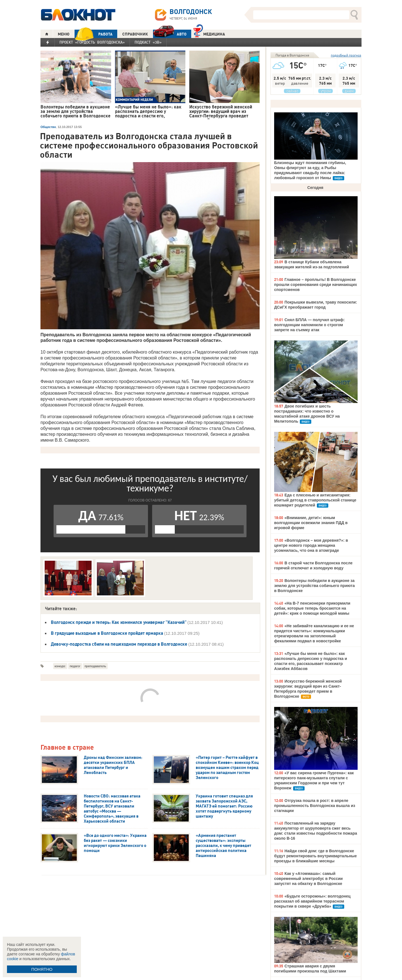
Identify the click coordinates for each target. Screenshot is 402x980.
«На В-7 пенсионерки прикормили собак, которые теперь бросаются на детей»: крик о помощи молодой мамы (312, 608)
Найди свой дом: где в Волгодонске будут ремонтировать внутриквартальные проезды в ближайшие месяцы (315, 856)
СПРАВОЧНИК (135, 34)
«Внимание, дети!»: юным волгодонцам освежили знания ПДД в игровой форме (311, 523)
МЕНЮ (64, 34)
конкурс (60, 666)
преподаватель (95, 666)
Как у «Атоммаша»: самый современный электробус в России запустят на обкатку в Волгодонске (308, 879)
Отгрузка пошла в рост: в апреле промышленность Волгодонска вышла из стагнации (315, 806)
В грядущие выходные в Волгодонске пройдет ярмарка (107, 633)
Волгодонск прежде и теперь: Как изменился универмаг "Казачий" (119, 622)
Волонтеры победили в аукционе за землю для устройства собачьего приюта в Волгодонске (314, 586)
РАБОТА (94, 34)
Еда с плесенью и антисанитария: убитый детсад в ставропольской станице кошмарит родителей (315, 500)
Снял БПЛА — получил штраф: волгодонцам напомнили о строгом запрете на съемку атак (309, 325)
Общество (48, 127)
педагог (75, 666)
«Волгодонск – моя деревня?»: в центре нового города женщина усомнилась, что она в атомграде (311, 545)
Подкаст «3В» (148, 42)
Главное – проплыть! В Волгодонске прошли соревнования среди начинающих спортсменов (316, 285)
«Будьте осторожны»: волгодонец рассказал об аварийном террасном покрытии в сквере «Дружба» (312, 901)
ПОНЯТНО (42, 969)
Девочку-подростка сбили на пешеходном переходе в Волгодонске (119, 644)
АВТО (170, 34)
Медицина (209, 33)
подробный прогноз (346, 55)
